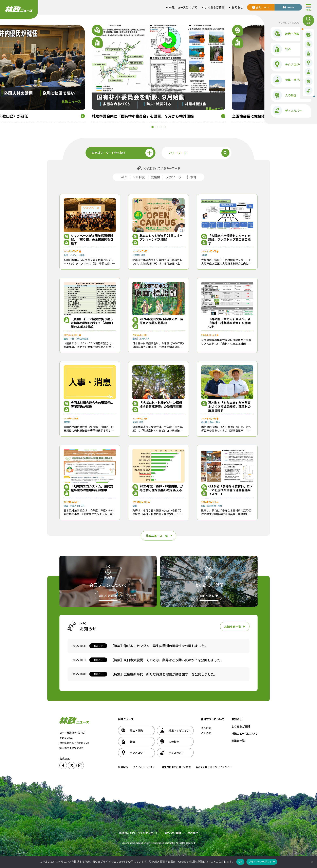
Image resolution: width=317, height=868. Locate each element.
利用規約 (123, 767)
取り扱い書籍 (173, 833)
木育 (193, 177)
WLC (124, 177)
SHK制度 (139, 177)
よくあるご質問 (241, 726)
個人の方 (206, 728)
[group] (158, 73)
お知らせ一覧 (233, 627)
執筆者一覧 (238, 741)
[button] (157, 127)
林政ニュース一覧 (157, 536)
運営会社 (193, 833)
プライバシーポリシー (145, 767)
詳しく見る (106, 596)
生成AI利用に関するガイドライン (214, 767)
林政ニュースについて (245, 733)
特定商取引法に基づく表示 (176, 767)
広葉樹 (155, 177)
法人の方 (206, 733)
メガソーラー (175, 177)
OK (240, 862)
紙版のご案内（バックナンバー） (139, 833)
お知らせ (237, 719)
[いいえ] (312, 862)
